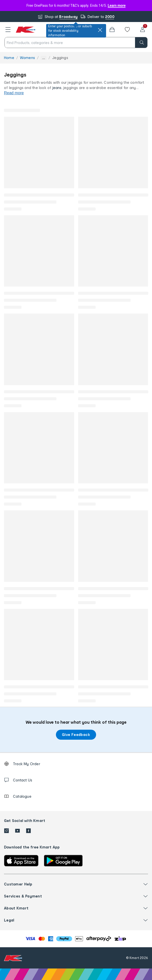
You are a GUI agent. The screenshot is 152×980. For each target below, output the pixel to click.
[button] (8, 30)
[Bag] (112, 30)
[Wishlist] (127, 30)
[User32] (143, 30)
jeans (57, 88)
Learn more (117, 6)
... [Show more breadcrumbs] (44, 58)
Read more (14, 93)
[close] (100, 30)
